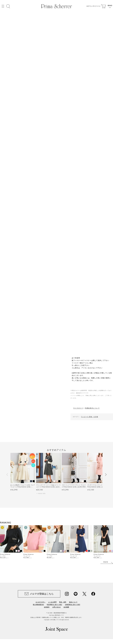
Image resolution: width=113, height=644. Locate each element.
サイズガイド (78, 408)
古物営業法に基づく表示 (73, 605)
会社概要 (66, 607)
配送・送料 (63, 602)
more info (42, 493)
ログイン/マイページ (93, 6)
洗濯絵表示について (92, 408)
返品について (73, 602)
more (106, 562)
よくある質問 (52, 602)
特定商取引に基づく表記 (54, 605)
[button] (7, 475)
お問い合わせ (57, 607)
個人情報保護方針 (38, 605)
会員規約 (47, 607)
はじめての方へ (40, 602)
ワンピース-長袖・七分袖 (89, 417)
